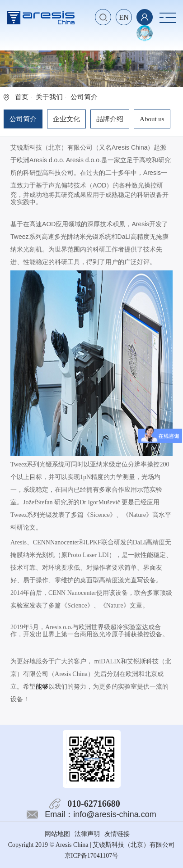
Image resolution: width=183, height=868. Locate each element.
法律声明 (87, 834)
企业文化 (66, 119)
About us (152, 119)
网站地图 (57, 834)
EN (124, 17)
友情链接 (117, 834)
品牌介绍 (110, 119)
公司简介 (23, 119)
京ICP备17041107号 (91, 856)
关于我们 (49, 97)
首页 (22, 97)
